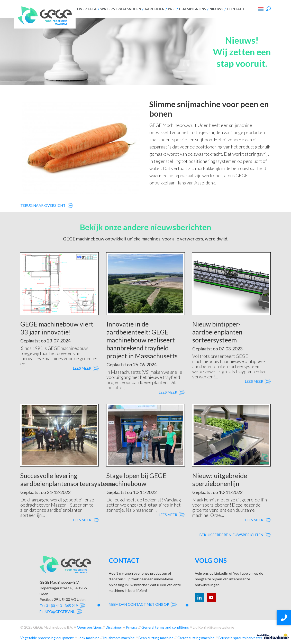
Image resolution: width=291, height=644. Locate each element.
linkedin (199, 598)
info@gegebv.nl (59, 612)
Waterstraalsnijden (121, 9)
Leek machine (89, 638)
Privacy (132, 627)
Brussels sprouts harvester (240, 638)
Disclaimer (114, 627)
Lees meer (82, 368)
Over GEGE (87, 9)
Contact (236, 9)
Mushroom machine (119, 638)
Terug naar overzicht (43, 205)
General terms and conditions (165, 627)
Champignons (193, 9)
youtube (211, 598)
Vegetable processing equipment (47, 638)
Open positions (89, 627)
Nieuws (216, 9)
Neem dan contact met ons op (139, 604)
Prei (172, 9)
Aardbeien (154, 9)
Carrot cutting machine (196, 638)
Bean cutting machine (156, 638)
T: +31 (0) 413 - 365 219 (59, 606)
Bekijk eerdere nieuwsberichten (231, 535)
